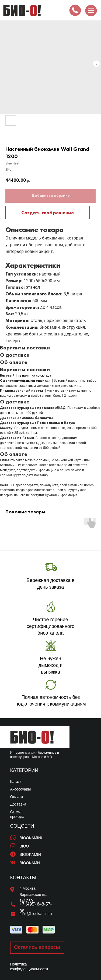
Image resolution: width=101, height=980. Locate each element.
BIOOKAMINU (32, 838)
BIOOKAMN (30, 863)
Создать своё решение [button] (48, 212)
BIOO (24, 846)
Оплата (17, 797)
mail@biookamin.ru (36, 914)
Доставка (18, 804)
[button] (37, 948)
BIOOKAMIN (30, 854)
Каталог (17, 782)
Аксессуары (21, 789)
